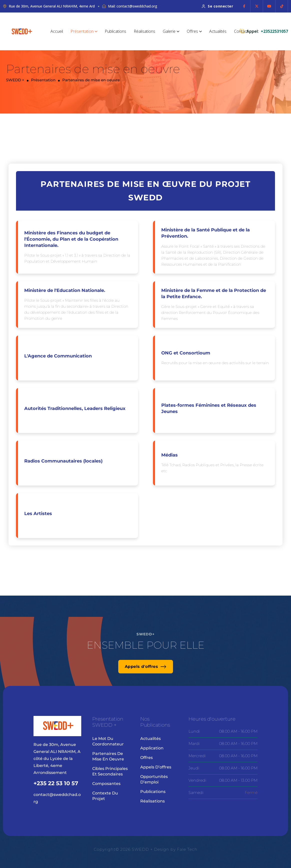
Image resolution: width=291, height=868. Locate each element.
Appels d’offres (156, 767)
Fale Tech (187, 849)
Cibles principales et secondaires (110, 771)
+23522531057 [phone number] (274, 31)
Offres (194, 31)
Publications (115, 31)
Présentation (84, 31)
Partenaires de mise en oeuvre (108, 756)
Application (152, 748)
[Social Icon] (244, 6)
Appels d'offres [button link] (146, 667)
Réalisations (144, 31)
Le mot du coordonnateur (108, 741)
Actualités (218, 31)
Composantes (106, 784)
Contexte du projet (105, 796)
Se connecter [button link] (217, 6)
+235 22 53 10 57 (56, 783)
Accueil (57, 31)
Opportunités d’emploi (154, 779)
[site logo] (22, 31)
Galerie (171, 31)
